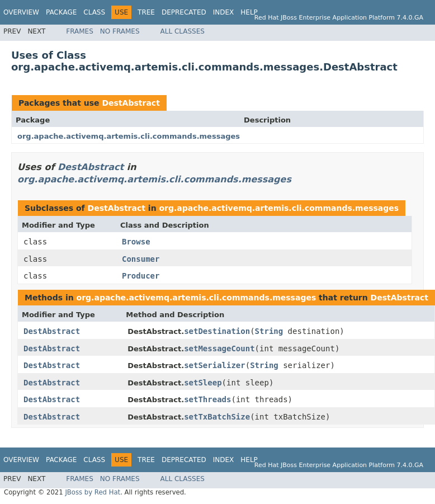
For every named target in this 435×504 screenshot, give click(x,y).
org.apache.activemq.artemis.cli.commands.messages (129, 136)
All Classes (183, 31)
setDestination (217, 331)
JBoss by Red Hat (93, 492)
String (269, 331)
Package (61, 12)
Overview (21, 12)
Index (224, 12)
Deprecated (184, 12)
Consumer (141, 259)
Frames (80, 31)
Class (94, 12)
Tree (146, 12)
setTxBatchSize (217, 417)
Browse (136, 242)
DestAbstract (131, 103)
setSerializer (215, 365)
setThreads (207, 399)
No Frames (120, 31)
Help (249, 12)
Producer (141, 276)
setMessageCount (219, 348)
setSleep (203, 383)
